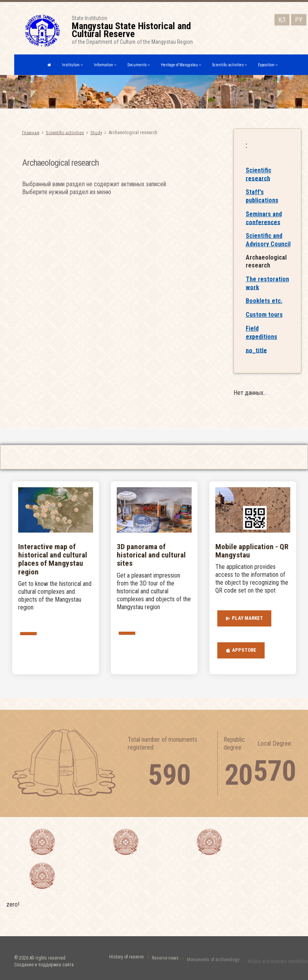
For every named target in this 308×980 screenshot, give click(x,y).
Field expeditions (261, 341)
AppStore (241, 650)
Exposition (268, 65)
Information (105, 65)
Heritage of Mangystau (181, 65)
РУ (299, 18)
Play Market (244, 618)
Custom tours (264, 323)
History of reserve (126, 961)
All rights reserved (48, 965)
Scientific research (259, 183)
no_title (256, 358)
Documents (139, 65)
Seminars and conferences (264, 226)
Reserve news (165, 962)
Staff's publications (262, 204)
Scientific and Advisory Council (268, 248)
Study (96, 132)
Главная (31, 132)
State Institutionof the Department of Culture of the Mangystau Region (143, 30)
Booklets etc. (264, 309)
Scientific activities (230, 65)
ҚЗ (282, 18)
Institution (72, 65)
